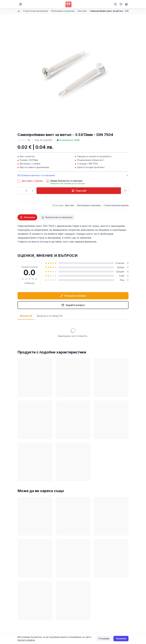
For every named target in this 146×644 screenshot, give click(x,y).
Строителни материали (36, 11)
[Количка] (126, 4)
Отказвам (104, 638)
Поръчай (79, 191)
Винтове (82, 11)
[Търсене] (116, 4)
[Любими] (121, 4)
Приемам (121, 638)
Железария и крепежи (63, 11)
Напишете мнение (73, 296)
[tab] (27, 217)
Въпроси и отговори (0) (50, 316)
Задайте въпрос (73, 305)
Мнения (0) (26, 316)
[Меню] (21, 4)
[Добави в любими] (125, 191)
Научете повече (26, 640)
